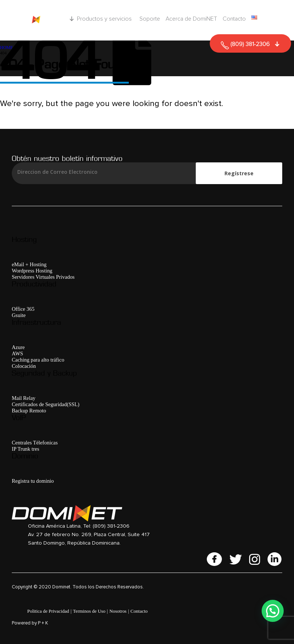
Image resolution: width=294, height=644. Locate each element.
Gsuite (19, 315)
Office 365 (23, 309)
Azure (18, 347)
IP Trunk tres (26, 449)
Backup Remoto (29, 411)
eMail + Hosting (29, 264)
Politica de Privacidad (48, 611)
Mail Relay (24, 398)
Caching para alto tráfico (38, 360)
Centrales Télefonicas (35, 443)
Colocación (24, 366)
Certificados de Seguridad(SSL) (46, 404)
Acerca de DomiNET (191, 19)
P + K (43, 623)
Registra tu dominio (33, 481)
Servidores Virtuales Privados (43, 277)
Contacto (234, 19)
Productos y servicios (105, 19)
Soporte (150, 19)
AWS (17, 353)
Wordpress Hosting (32, 271)
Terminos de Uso (89, 611)
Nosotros (118, 611)
